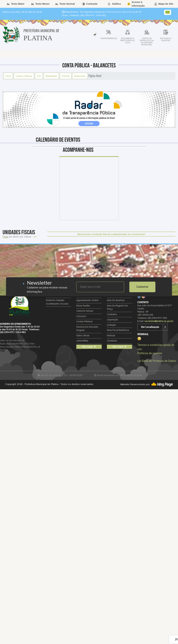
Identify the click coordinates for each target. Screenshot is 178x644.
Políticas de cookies (150, 353)
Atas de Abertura (116, 300)
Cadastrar (142, 287)
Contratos (112, 315)
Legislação (112, 320)
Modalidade (51, 76)
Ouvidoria (112, 341)
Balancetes (80, 76)
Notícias (111, 336)
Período (66, 76)
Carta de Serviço (85, 311)
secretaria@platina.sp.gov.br (159, 321)
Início (8, 76)
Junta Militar (82, 341)
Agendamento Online (87, 300)
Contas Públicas (24, 76)
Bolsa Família (83, 306)
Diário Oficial (83, 336)
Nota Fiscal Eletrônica (118, 330)
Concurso (81, 316)
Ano (39, 76)
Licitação (111, 325)
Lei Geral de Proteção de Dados (157, 361)
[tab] (95, 34)
